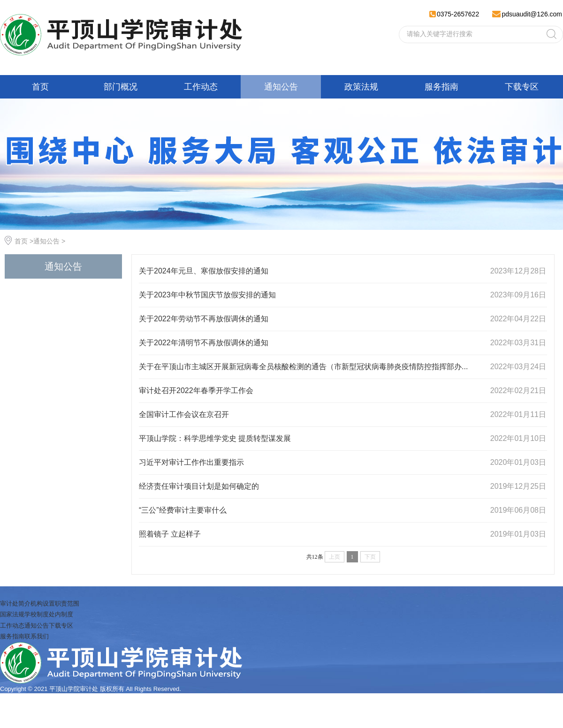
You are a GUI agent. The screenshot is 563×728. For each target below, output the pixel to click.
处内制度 (61, 614)
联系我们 (37, 636)
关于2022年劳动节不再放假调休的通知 (204, 319)
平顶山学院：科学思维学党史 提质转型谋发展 (215, 438)
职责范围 (67, 603)
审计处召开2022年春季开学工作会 (196, 391)
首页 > (24, 241)
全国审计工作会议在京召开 (184, 414)
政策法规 (361, 87)
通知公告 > (49, 241)
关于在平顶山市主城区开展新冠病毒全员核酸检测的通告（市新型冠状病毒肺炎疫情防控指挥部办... (303, 367)
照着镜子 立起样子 (170, 534)
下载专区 (522, 87)
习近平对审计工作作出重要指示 (191, 462)
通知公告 (281, 87)
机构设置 (43, 603)
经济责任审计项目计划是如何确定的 (199, 486)
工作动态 (201, 87)
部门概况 (121, 87)
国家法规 (12, 614)
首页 (40, 87)
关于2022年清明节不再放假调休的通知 (204, 343)
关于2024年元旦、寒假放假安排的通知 (204, 271)
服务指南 (441, 87)
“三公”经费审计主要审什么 (183, 510)
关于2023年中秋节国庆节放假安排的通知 (207, 295)
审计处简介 (15, 603)
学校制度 (37, 614)
